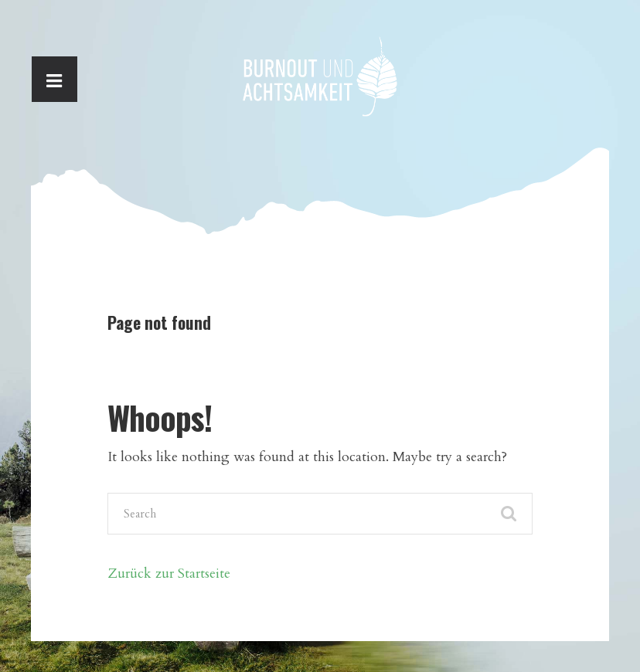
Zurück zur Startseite (169, 573)
